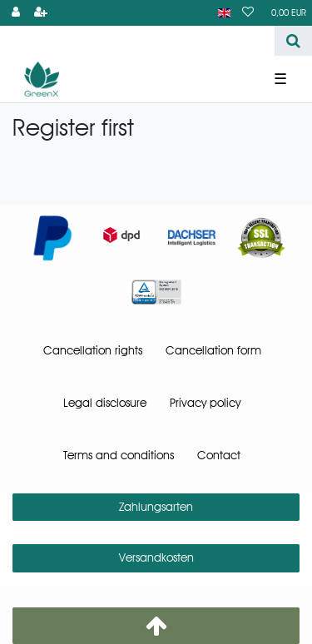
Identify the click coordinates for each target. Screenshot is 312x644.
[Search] (293, 41)
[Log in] (16, 13)
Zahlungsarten (156, 507)
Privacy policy (205, 403)
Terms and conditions (119, 455)
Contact (219, 455)
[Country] (224, 13)
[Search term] (137, 41)
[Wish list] (248, 13)
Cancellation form (213, 350)
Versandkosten (156, 557)
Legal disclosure (105, 403)
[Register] (41, 13)
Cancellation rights (93, 350)
